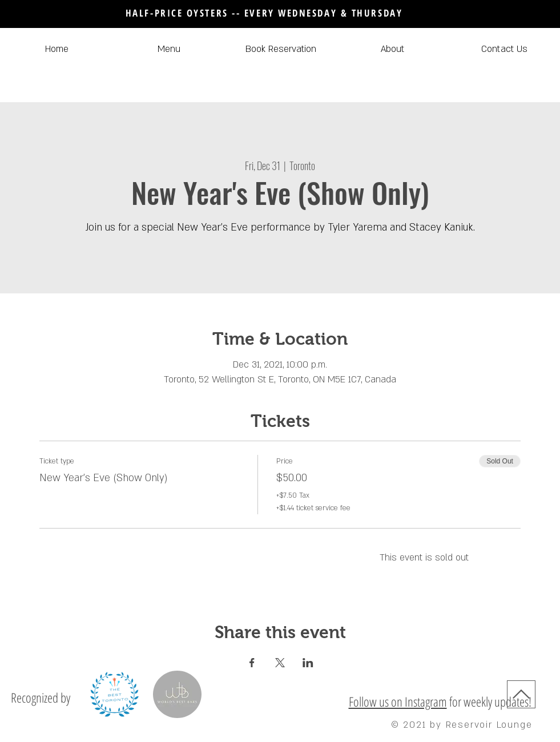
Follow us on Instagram (398, 701)
